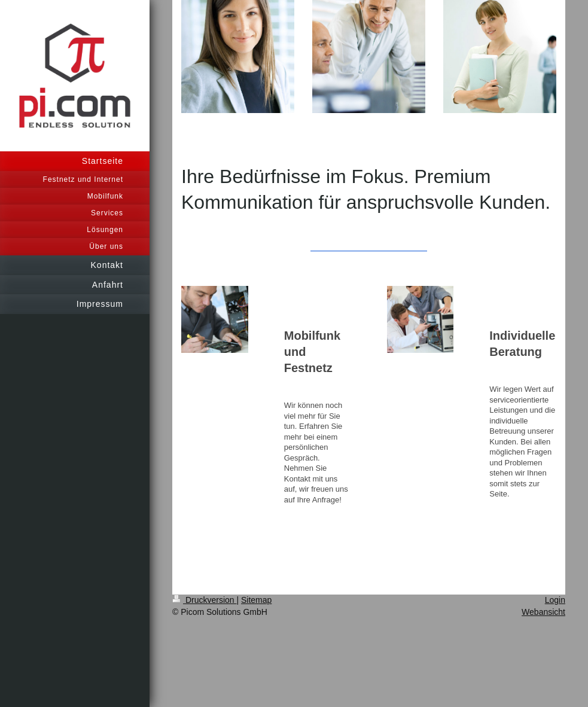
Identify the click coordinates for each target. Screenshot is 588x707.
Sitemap (256, 600)
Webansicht (543, 612)
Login (555, 600)
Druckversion (204, 600)
